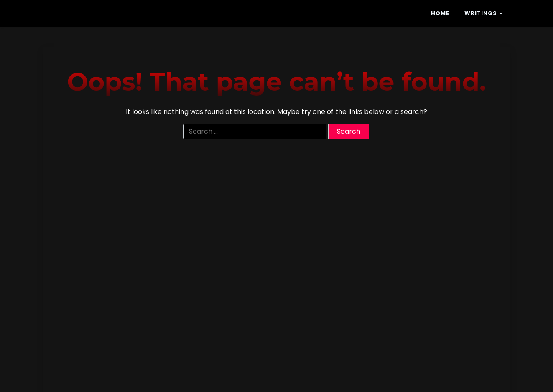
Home (440, 13)
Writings (481, 13)
